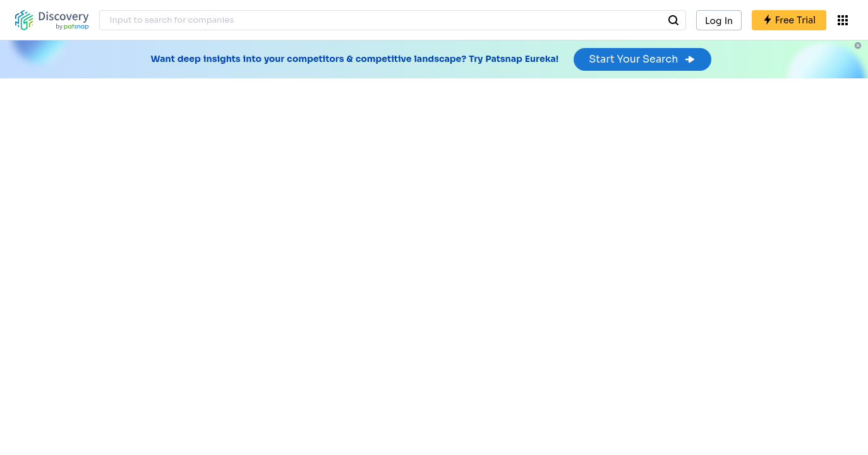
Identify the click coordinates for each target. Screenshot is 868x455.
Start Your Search (642, 59)
